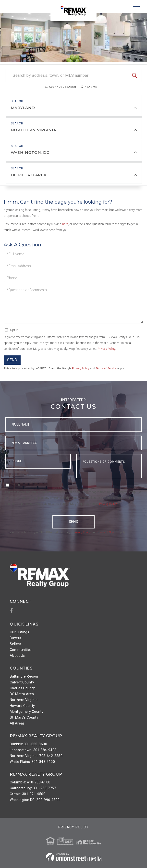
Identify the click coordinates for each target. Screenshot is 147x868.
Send (12, 360)
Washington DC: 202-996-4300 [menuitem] (35, 800)
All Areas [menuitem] (17, 723)
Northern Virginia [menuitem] (24, 700)
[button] (135, 76)
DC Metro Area (29, 175)
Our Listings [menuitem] (19, 632)
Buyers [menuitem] (16, 638)
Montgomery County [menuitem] (27, 712)
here (65, 224)
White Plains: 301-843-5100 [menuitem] (32, 761)
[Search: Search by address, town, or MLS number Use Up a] (73, 76)
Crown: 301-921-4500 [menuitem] (28, 794)
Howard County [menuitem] (22, 706)
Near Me (91, 87)
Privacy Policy (106, 349)
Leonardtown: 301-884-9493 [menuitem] (33, 750)
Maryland (23, 108)
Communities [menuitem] (21, 650)
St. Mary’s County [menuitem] (24, 717)
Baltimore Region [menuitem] (24, 676)
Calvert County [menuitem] (22, 682)
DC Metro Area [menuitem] (22, 694)
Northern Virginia (34, 130)
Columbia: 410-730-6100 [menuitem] (30, 782)
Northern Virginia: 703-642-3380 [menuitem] (36, 756)
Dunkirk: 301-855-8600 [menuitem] (28, 744)
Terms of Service (106, 368)
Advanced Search (63, 87)
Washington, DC (30, 152)
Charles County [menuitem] (22, 688)
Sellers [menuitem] (15, 644)
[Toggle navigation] (136, 6)
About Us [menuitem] (17, 656)
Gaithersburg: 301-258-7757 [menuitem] (33, 788)
